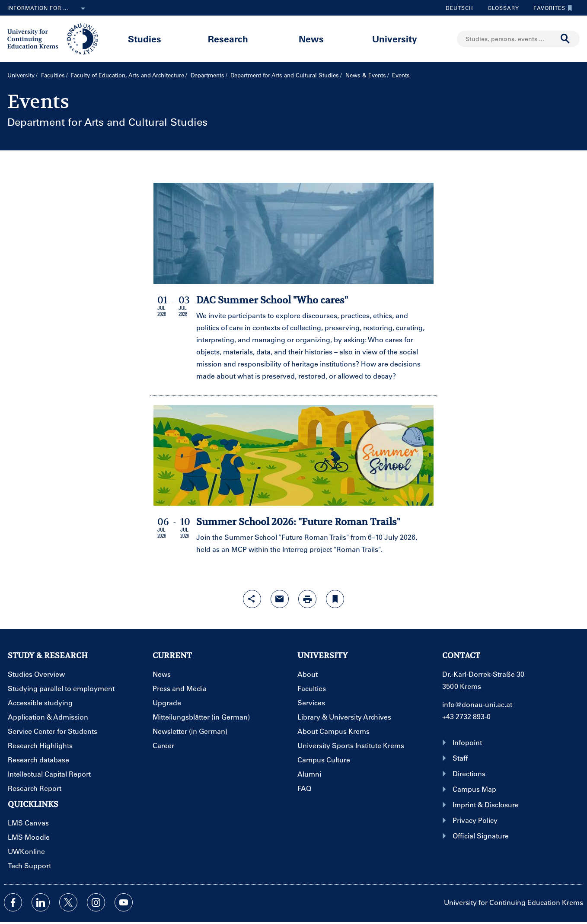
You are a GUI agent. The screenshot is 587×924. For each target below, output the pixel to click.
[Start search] (565, 39)
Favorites (551, 8)
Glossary (500, 8)
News (311, 39)
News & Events (366, 75)
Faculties (53, 75)
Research (228, 39)
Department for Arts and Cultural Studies (285, 75)
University (395, 39)
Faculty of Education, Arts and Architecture (128, 75)
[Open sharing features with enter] (252, 599)
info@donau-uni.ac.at (477, 704)
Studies (145, 39)
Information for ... (48, 9)
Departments (207, 75)
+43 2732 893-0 (466, 716)
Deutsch (459, 8)
